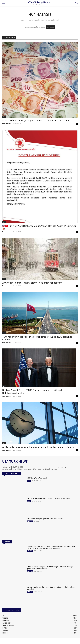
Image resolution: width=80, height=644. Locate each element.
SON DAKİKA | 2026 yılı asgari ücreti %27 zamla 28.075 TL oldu (36, 121)
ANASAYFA (50, 27)
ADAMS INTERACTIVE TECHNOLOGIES (57, 641)
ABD (4, 117)
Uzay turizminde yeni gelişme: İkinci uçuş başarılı (45, 519)
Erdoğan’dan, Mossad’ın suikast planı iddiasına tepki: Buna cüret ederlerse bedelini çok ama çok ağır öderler (51, 547)
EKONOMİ (30, 571)
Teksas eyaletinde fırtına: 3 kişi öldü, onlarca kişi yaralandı (48, 498)
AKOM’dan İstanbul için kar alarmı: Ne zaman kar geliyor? (32, 283)
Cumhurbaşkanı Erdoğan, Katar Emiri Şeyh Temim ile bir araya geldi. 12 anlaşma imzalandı (50, 568)
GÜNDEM (30, 521)
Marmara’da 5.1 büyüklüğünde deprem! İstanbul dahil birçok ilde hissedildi (51, 588)
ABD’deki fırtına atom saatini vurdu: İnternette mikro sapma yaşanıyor (38, 447)
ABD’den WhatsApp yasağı (37, 478)
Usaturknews (7, 124)
